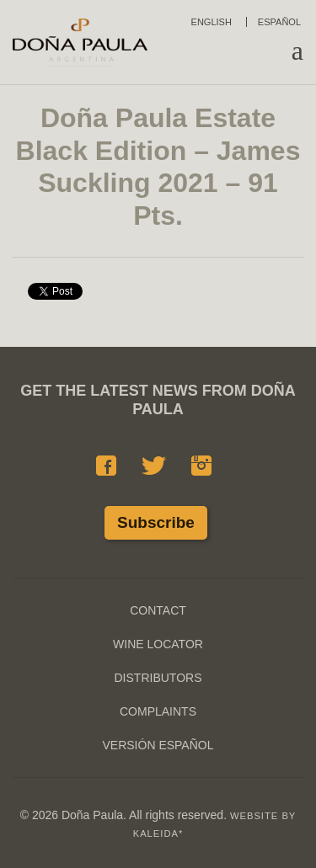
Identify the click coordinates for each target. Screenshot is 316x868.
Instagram (201, 466)
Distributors (158, 678)
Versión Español (158, 745)
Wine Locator (158, 644)
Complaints (158, 711)
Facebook (106, 466)
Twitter (154, 466)
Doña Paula (80, 42)
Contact (158, 610)
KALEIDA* (158, 833)
